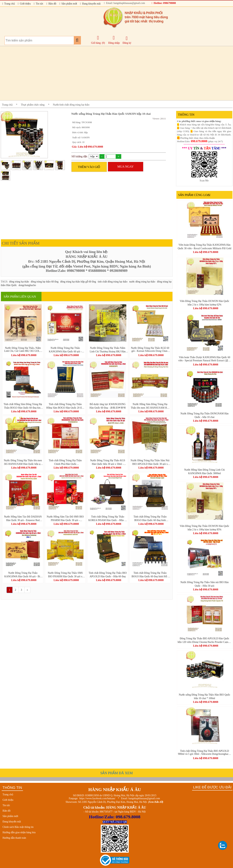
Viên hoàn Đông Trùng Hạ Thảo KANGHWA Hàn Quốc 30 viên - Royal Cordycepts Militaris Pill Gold (205, 246)
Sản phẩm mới (68, 4)
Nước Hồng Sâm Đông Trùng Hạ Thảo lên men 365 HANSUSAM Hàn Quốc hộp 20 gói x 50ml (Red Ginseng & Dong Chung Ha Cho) (150, 406)
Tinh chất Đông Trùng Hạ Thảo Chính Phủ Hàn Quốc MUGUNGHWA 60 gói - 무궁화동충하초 (65, 462)
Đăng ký (127, 40)
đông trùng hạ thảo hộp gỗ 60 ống (78, 282)
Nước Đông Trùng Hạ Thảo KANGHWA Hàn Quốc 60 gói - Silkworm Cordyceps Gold (65, 350)
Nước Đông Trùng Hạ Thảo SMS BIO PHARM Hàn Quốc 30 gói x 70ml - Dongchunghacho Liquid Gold (65, 574)
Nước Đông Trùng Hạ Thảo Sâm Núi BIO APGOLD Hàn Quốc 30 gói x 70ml (150, 462)
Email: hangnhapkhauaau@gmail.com (124, 3)
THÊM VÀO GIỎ (89, 167)
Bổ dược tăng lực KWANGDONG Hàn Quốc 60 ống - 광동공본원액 (108, 406)
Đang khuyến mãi (90, 4)
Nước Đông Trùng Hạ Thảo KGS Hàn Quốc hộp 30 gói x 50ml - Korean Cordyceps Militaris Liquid (108, 462)
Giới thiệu (24, 4)
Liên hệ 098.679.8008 (24, 355)
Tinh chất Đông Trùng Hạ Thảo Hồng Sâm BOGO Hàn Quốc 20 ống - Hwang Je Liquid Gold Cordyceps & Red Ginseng (65, 406)
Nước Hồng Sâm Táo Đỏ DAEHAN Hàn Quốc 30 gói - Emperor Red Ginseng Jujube (23, 518)
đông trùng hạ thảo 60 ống (45, 282)
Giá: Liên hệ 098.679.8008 (88, 147)
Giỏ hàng (96, 43)
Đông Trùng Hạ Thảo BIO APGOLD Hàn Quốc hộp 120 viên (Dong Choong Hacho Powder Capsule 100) (205, 640)
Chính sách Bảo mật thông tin (18, 827)
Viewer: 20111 (159, 119)
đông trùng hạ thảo (19, 282)
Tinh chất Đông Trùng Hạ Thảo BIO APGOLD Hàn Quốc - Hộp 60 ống (108, 574)
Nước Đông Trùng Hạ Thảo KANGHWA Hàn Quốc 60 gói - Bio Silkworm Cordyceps (23, 574)
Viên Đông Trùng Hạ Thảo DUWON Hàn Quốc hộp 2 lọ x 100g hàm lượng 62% (205, 303)
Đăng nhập (114, 40)
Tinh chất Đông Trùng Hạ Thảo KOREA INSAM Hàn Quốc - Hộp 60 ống (108, 518)
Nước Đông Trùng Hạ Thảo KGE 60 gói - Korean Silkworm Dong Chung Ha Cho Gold (150, 350)
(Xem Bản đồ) (156, 802)
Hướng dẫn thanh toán (14, 838)
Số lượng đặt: (80, 156)
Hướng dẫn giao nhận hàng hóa (19, 832)
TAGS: (4, 282)
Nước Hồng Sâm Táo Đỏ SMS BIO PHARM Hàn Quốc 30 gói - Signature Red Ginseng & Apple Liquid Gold (65, 518)
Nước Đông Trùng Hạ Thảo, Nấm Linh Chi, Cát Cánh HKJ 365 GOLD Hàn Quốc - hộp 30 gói (23, 350)
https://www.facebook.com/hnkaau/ (97, 798)
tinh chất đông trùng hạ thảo (113, 282)
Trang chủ (9, 4)
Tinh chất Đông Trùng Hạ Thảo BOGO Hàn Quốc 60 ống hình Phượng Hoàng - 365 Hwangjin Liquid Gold (150, 518)
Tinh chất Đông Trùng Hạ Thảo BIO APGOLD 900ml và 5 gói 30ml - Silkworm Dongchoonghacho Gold (204, 753)
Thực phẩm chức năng (33, 105)
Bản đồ (51, 4)
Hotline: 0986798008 (164, 3)
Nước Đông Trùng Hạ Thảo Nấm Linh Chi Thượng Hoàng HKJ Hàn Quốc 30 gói (108, 350)
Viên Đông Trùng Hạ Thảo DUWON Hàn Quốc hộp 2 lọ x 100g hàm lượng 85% (205, 528)
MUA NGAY (125, 167)
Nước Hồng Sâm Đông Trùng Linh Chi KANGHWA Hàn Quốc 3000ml (205, 471)
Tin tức (38, 4)
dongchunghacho (27, 285)
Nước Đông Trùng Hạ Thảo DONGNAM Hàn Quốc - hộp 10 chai (205, 415)
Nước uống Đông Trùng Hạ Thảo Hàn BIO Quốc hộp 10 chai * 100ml (205, 696)
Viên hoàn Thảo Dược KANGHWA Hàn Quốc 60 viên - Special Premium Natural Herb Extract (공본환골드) (205, 359)
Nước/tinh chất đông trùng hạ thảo (71, 105)
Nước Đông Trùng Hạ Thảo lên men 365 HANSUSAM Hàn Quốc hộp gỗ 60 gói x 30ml (23, 462)
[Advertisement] (113, 73)
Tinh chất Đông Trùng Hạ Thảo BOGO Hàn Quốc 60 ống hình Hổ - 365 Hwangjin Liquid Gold (150, 574)
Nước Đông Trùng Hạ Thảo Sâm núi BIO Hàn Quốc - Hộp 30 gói (205, 584)
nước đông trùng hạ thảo (142, 282)
